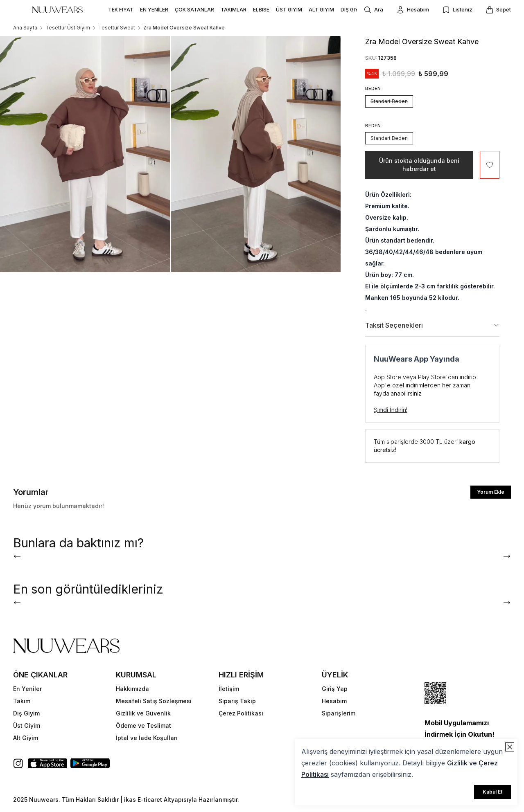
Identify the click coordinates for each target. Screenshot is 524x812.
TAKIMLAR (234, 10)
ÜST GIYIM (289, 10)
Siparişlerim (339, 713)
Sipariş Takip (237, 701)
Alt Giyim (26, 738)
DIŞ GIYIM (352, 10)
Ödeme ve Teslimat (143, 725)
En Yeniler (27, 689)
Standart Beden (389, 101)
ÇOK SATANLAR (194, 10)
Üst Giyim (27, 725)
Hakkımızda (132, 689)
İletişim (229, 689)
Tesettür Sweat (117, 28)
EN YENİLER (154, 10)
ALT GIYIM (321, 10)
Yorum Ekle (491, 492)
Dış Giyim (26, 713)
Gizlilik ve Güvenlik (143, 713)
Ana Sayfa (25, 28)
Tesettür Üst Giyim (68, 28)
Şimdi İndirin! (391, 410)
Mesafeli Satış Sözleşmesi (154, 701)
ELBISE (261, 10)
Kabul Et (492, 792)
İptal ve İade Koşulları (147, 738)
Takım (22, 701)
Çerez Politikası (241, 713)
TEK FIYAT (121, 10)
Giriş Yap (335, 689)
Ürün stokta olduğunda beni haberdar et (419, 165)
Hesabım (334, 701)
